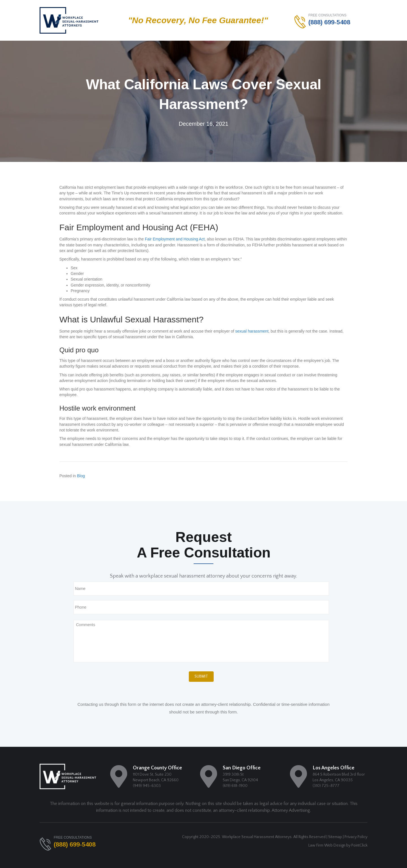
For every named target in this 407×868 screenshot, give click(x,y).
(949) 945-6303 (147, 786)
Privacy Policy (356, 837)
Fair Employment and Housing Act (175, 239)
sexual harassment (252, 331)
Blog (81, 476)
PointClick (359, 845)
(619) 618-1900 (235, 786)
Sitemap (335, 837)
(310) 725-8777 (326, 786)
